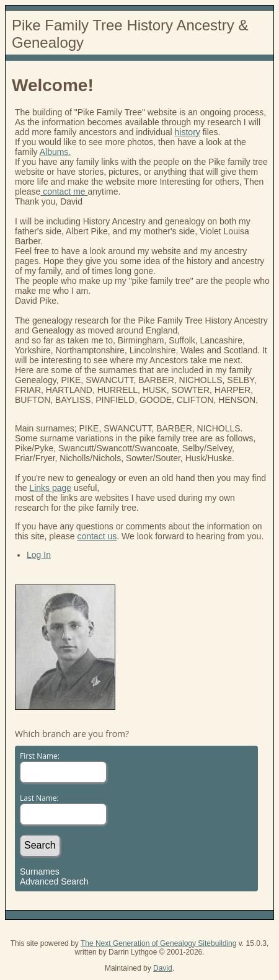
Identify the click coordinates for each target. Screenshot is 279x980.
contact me (64, 192)
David (163, 968)
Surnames (40, 872)
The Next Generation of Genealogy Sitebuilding (159, 943)
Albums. (55, 152)
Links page (50, 488)
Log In (39, 555)
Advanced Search (54, 881)
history (188, 132)
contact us (97, 536)
